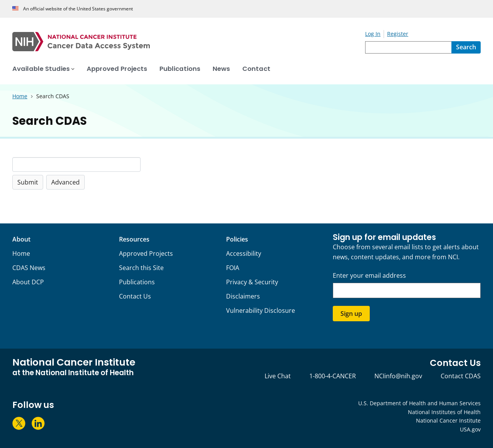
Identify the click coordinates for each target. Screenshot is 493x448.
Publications (137, 282)
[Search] (466, 47)
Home (21, 253)
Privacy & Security (252, 282)
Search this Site (141, 268)
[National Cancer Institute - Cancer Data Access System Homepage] (189, 42)
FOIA (233, 268)
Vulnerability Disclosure (261, 310)
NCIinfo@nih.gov (398, 376)
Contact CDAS (461, 376)
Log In (373, 34)
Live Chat (278, 376)
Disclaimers (243, 296)
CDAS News (29, 268)
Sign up (351, 314)
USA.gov (470, 429)
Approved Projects (146, 253)
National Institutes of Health (444, 412)
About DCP (28, 282)
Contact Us (135, 296)
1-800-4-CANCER (333, 376)
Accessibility (244, 253)
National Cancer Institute (448, 420)
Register (398, 34)
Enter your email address (369, 276)
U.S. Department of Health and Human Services (419, 403)
